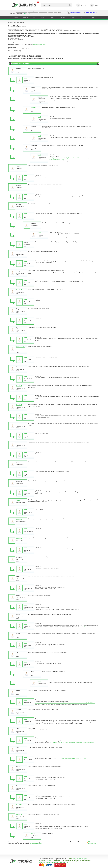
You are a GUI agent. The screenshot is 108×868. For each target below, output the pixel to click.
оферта (49, 861)
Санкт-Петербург (25, 12)
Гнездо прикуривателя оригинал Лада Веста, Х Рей (73, 759)
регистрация (58, 842)
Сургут (59, 12)
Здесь (85, 627)
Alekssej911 (34, 107)
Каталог (26, 18)
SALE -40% (91, 18)
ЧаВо (43, 18)
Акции (34, 18)
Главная (16, 18)
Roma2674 (19, 805)
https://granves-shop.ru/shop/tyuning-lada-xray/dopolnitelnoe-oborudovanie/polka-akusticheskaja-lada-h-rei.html (70, 159)
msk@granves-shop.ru (80, 859)
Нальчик (51, 12)
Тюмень (15, 14)
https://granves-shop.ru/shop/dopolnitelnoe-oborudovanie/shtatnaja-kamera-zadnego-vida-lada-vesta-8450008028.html (65, 703)
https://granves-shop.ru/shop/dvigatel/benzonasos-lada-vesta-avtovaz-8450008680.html (72, 743)
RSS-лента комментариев (92, 843)
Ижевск (41, 12)
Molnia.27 (19, 290)
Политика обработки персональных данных (53, 862)
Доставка (52, 18)
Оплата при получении (91, 13)
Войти (94, 5)
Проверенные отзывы (75, 13)
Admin (25, 78)
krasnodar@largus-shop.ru (40, 44)
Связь (82, 18)
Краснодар (46, 12)
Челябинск (20, 14)
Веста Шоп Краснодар (19, 22)
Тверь (11, 14)
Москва (18, 12)
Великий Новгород (34, 12)
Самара (56, 12)
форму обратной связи (36, 843)
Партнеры (62, 18)
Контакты (72, 18)
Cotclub (18, 500)
